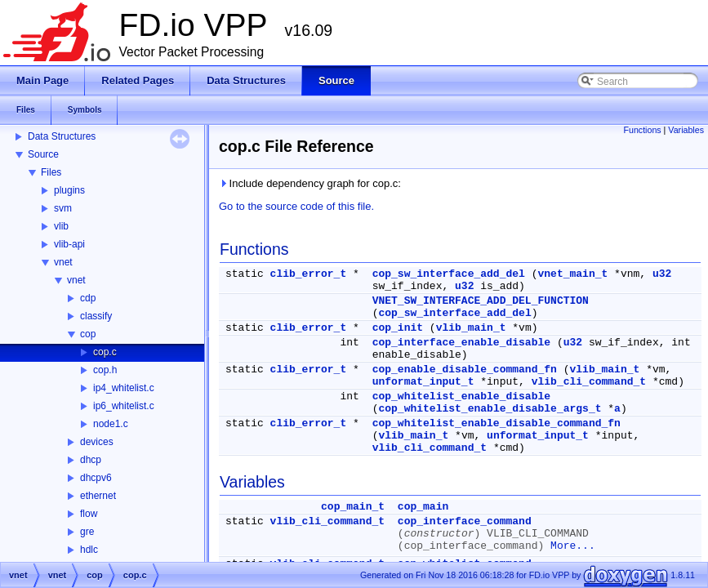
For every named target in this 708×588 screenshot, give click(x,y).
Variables (686, 130)
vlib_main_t (471, 328)
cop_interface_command (465, 521)
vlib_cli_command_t (589, 382)
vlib (61, 226)
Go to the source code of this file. (296, 206)
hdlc (89, 550)
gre (87, 532)
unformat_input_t (423, 382)
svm (63, 208)
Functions (642, 130)
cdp (88, 298)
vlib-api (69, 244)
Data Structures (62, 136)
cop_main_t (353, 507)
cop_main (423, 507)
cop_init (398, 328)
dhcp (91, 460)
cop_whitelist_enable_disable (461, 396)
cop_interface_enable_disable (461, 343)
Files (51, 172)
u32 (662, 274)
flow (89, 514)
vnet (63, 262)
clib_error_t (309, 274)
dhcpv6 (96, 478)
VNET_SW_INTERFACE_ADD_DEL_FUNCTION (481, 301)
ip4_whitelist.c (124, 388)
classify (96, 316)
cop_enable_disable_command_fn (465, 370)
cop (88, 334)
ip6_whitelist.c (124, 406)
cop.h (105, 370)
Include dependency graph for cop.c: (310, 183)
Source (43, 154)
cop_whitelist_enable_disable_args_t (490, 409)
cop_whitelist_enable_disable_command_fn (496, 423)
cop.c (105, 352)
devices (97, 442)
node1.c (111, 424)
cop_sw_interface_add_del (449, 274)
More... (573, 546)
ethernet (98, 496)
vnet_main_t (572, 274)
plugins (69, 190)
